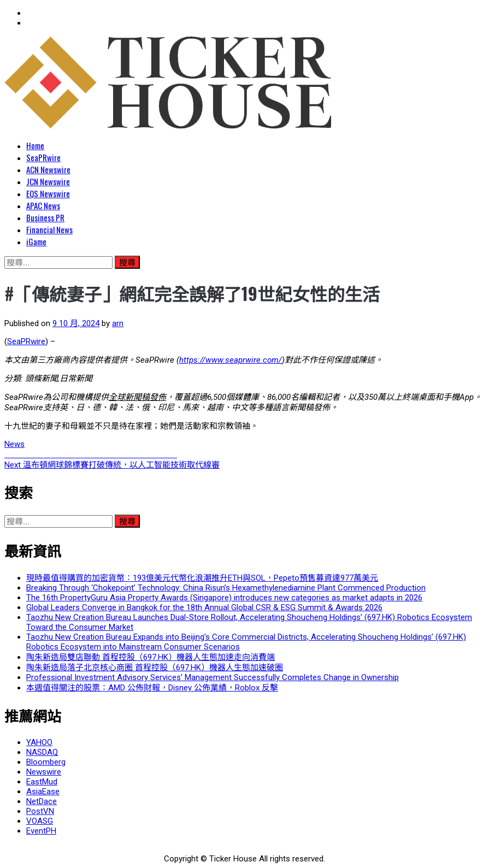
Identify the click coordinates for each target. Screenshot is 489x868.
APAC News (43, 205)
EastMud (42, 782)
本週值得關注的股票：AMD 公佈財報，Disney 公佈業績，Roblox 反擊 (152, 688)
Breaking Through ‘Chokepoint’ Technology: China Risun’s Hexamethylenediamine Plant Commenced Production (226, 588)
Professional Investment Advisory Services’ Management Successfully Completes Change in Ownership (213, 677)
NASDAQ (42, 752)
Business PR (45, 217)
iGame (36, 241)
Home (35, 145)
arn (118, 323)
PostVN (40, 811)
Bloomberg (46, 762)
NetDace (42, 801)
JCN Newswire (48, 181)
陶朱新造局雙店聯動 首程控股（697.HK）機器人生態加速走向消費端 (151, 657)
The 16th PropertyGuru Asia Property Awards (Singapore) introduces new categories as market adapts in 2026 (224, 598)
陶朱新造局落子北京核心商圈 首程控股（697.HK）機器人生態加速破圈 (155, 668)
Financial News (49, 229)
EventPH (41, 831)
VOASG (40, 821)
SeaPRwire (43, 157)
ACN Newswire (48, 169)
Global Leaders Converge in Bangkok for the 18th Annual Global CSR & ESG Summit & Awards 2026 (204, 607)
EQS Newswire (48, 193)
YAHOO (39, 742)
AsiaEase (43, 792)
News (14, 444)
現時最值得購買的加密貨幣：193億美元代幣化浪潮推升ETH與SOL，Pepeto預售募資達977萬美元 (202, 578)
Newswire (44, 772)
